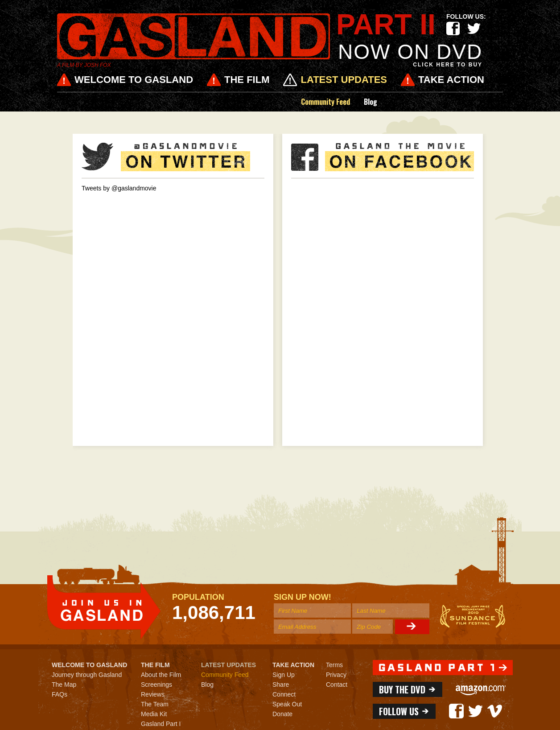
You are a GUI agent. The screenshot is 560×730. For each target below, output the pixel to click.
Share (281, 685)
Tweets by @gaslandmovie (119, 188)
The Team (155, 704)
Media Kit (154, 714)
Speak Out (287, 704)
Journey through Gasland (87, 675)
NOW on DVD (410, 54)
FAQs (60, 694)
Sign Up (284, 675)
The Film (247, 80)
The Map (64, 685)
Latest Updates (344, 80)
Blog (371, 102)
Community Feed (325, 102)
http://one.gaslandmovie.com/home (443, 668)
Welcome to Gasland (134, 80)
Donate (282, 714)
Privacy (336, 675)
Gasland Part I (161, 724)
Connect (284, 694)
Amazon (482, 690)
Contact (337, 685)
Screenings (156, 685)
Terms (334, 665)
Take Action (451, 80)
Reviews (153, 694)
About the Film (161, 675)
